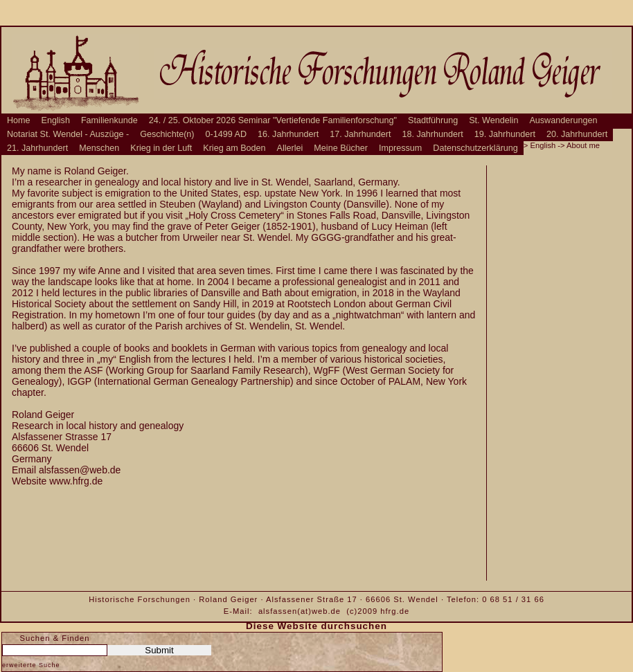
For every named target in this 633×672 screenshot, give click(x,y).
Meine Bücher (341, 148)
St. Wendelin (493, 120)
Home (19, 120)
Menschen (99, 148)
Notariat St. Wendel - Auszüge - (68, 134)
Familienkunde (109, 120)
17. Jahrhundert (360, 134)
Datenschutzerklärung (475, 148)
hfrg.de (395, 611)
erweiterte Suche (31, 665)
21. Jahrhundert (37, 148)
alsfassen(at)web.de (300, 611)
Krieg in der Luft (161, 148)
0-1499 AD (226, 134)
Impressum (400, 148)
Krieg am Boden (234, 148)
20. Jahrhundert (577, 134)
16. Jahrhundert (288, 134)
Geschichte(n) (167, 134)
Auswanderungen (563, 120)
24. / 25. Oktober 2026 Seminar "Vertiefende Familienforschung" (273, 120)
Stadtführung (433, 120)
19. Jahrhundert (505, 134)
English (56, 120)
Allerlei (290, 148)
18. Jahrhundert (433, 134)
